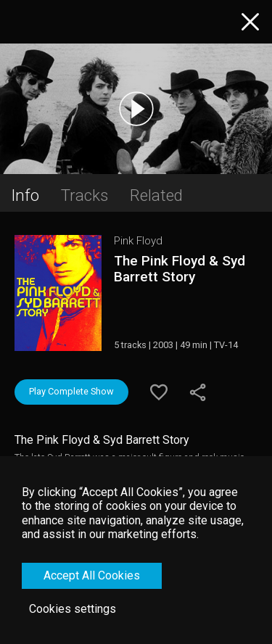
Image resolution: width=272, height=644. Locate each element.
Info (25, 195)
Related (156, 195)
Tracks (85, 195)
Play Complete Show (71, 391)
